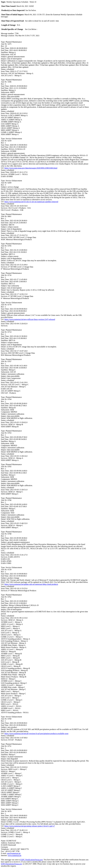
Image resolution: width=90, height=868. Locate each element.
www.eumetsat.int (14, 855)
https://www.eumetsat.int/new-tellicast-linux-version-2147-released (30, 319)
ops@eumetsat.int (14, 853)
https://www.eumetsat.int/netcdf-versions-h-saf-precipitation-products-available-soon (36, 734)
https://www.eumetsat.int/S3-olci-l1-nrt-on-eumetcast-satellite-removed (31, 202)
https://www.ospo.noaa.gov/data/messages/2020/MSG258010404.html (31, 168)
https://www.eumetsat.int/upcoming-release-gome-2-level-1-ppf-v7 (30, 826)
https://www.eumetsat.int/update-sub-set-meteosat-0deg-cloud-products (31, 584)
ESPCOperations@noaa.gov (12, 864)
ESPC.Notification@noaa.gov (32, 860)
